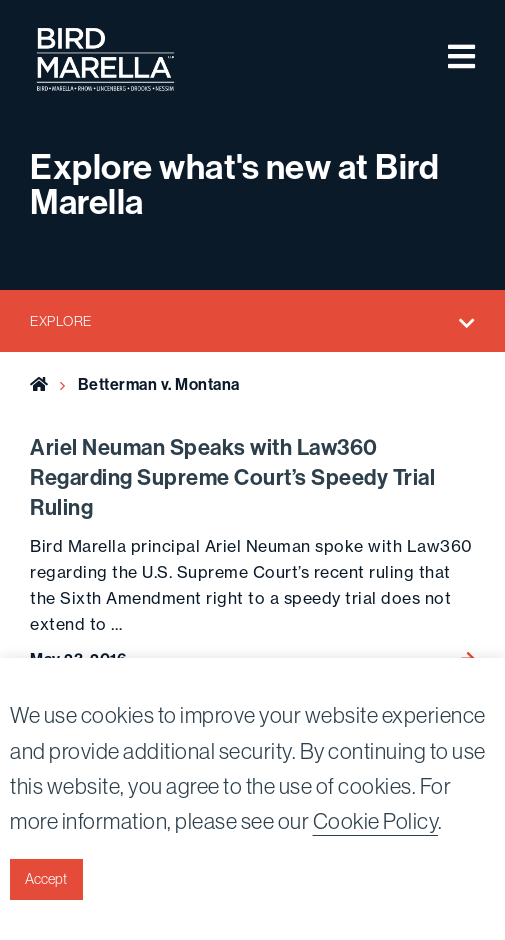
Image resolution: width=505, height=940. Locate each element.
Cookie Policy (376, 821)
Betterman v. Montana (159, 384)
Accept (46, 879)
